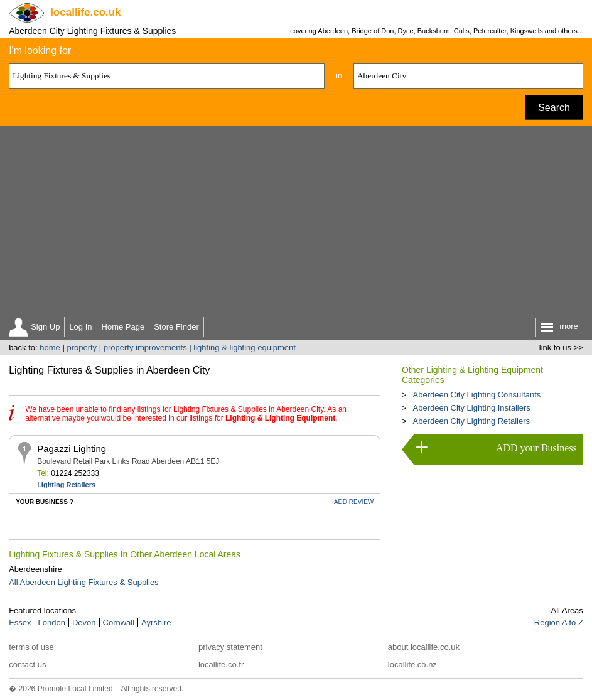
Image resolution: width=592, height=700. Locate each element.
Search (554, 108)
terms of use (31, 647)
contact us (27, 665)
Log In (80, 327)
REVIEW (354, 502)
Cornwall (119, 622)
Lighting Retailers (66, 485)
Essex (20, 622)
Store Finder (176, 327)
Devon (84, 622)
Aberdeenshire (35, 569)
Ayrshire (156, 622)
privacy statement (230, 647)
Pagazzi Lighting (72, 449)
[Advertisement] (296, 220)
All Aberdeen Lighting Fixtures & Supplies (83, 582)
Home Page (123, 327)
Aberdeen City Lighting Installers (472, 408)
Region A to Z (559, 622)
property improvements (145, 347)
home (50, 347)
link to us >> (561, 347)
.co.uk (85, 12)
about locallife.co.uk (424, 647)
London (52, 622)
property (82, 347)
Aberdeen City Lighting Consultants (477, 395)
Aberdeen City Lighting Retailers (471, 421)
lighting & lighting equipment (245, 347)
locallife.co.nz (412, 665)
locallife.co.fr (221, 665)
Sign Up (45, 327)
